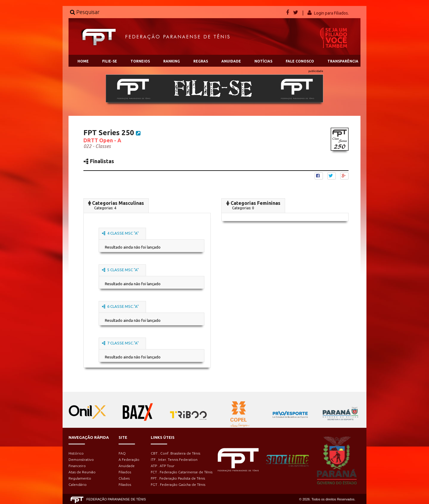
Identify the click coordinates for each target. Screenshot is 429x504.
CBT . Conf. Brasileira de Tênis (175, 453)
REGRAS (201, 61)
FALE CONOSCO (300, 61)
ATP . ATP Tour (163, 466)
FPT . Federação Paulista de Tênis (178, 478)
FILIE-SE (110, 61)
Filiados (125, 472)
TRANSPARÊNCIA (343, 61)
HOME (83, 61)
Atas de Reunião (82, 472)
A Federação (129, 459)
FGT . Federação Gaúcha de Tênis (178, 485)
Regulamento (80, 478)
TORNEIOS (140, 61)
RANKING (172, 61)
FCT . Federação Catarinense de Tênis (182, 472)
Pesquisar (85, 12)
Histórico (76, 453)
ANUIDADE (231, 61)
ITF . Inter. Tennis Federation (174, 459)
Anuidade (127, 466)
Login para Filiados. (331, 13)
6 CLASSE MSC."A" (120, 306)
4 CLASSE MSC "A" (120, 233)
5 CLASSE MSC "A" (120, 270)
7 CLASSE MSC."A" (120, 343)
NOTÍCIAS (263, 61)
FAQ (122, 453)
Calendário (78, 485)
